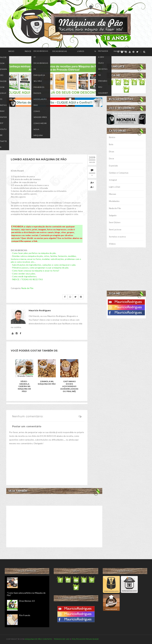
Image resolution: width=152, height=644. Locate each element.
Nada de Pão (27, 288)
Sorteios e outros (117, 237)
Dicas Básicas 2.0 (27, 601)
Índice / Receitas (27, 52)
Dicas (112, 151)
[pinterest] (133, 52)
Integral (113, 180)
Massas (113, 194)
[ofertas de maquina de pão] (54, 102)
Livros (65, 52)
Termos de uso (62, 639)
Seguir (110, 52)
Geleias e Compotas (119, 173)
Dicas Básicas (48, 52)
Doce (111, 158)
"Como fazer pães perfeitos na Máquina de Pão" (26, 594)
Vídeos (112, 244)
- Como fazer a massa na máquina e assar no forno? (35, 271)
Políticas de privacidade (85, 639)
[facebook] (118, 52)
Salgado (113, 215)
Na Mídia (79, 52)
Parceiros (95, 52)
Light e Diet (115, 187)
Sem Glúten (115, 222)
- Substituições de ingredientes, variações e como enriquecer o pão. (43, 265)
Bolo (111, 144)
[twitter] (137, 52)
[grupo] (122, 52)
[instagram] (126, 52)
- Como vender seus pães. (23, 274)
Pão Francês (25, 615)
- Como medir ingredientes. (24, 276)
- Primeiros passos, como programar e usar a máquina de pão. (40, 268)
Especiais (113, 166)
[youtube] (130, 52)
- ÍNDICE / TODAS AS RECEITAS (27, 279)
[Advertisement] (54, 131)
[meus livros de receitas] (54, 79)
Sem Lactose (115, 229)
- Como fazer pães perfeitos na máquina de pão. (34, 253)
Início (9, 52)
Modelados (114, 201)
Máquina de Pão (34, 639)
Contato (47, 639)
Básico (112, 137)
